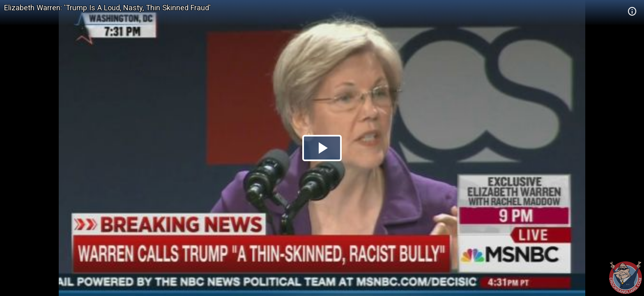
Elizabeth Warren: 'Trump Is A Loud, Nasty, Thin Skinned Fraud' (107, 8)
